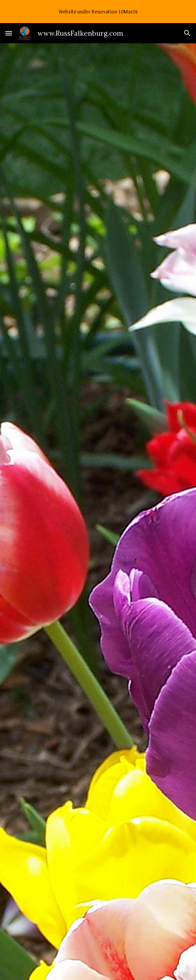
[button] (9, 33)
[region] (98, 12)
